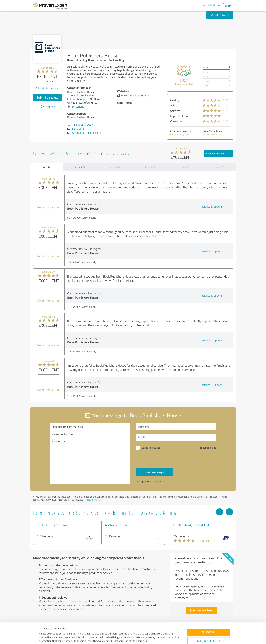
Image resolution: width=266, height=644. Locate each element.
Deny (209, 631)
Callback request (151, 448)
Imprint (43, 628)
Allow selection (209, 620)
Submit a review (47, 97)
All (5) (46, 167)
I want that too (211, 5)
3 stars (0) (150, 167)
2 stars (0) (185, 167)
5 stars (206, 67)
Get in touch (220, 15)
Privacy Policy (56, 628)
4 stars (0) (115, 167)
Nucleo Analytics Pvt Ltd (191, 525)
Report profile (93, 500)
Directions (78, 106)
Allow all (209, 611)
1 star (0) (219, 167)
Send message (154, 472)
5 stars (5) (80, 167)
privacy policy (157, 481)
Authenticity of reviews (47, 88)
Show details (155, 637)
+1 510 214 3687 (83, 125)
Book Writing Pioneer (52, 525)
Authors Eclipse (116, 525)
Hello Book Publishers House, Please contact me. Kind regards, (90, 453)
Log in (228, 6)
